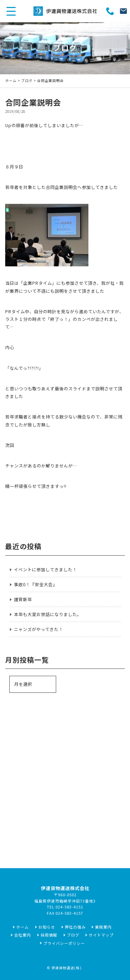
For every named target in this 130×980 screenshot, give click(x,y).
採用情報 (49, 935)
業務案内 (103, 927)
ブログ (27, 81)
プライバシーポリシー (64, 943)
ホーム (11, 81)
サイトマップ (101, 935)
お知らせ (47, 927)
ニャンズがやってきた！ (38, 629)
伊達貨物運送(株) (66, 968)
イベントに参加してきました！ (45, 570)
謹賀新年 (23, 599)
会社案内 (23, 935)
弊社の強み (75, 927)
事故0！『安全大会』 (36, 584)
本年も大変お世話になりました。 (48, 614)
